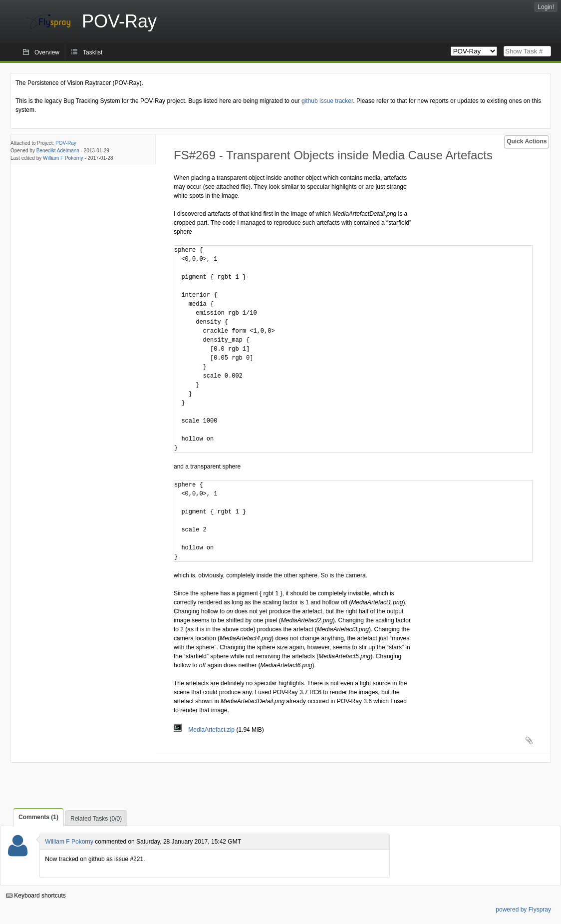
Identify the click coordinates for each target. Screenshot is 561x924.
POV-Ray (66, 143)
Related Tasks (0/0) (96, 819)
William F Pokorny (63, 158)
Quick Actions (527, 141)
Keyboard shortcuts (36, 896)
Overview (47, 52)
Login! (546, 7)
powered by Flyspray (523, 910)
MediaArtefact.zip (205, 730)
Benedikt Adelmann (58, 151)
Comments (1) (38, 817)
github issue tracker (327, 101)
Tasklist (93, 52)
